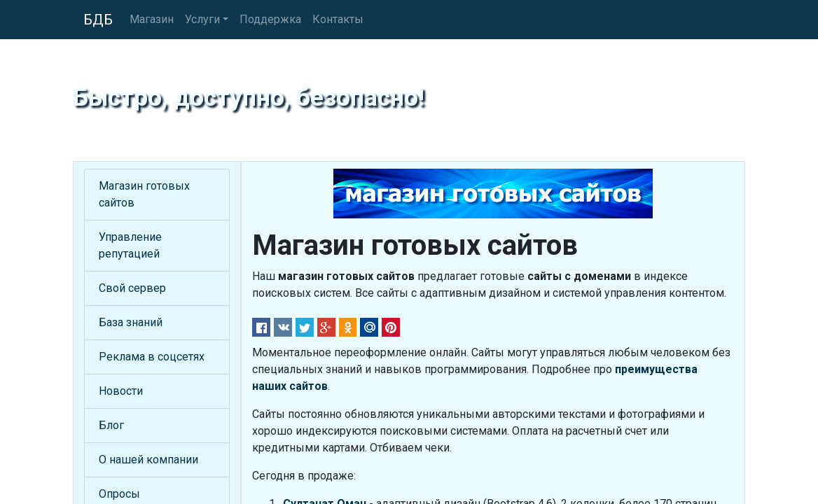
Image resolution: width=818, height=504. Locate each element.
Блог (111, 425)
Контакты (338, 19)
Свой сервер (132, 288)
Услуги (202, 19)
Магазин (152, 19)
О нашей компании (148, 460)
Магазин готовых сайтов (144, 194)
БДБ (98, 20)
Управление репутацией (130, 245)
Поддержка (270, 19)
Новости (121, 391)
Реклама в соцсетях (152, 357)
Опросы (119, 494)
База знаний (131, 322)
